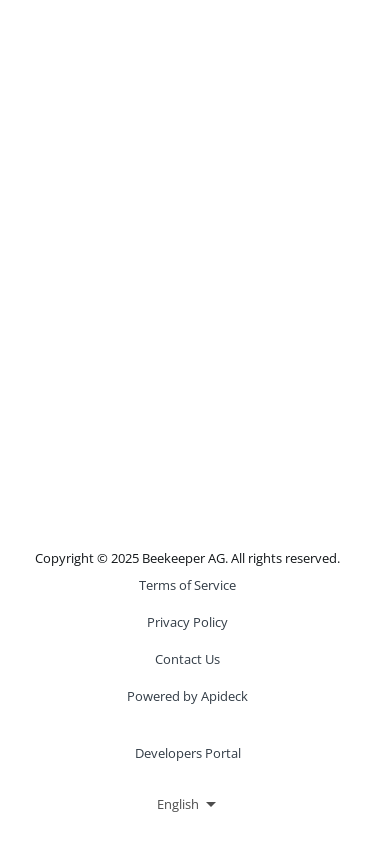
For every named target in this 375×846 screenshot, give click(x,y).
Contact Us (187, 659)
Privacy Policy (187, 622)
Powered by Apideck (187, 696)
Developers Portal (188, 753)
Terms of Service (187, 585)
